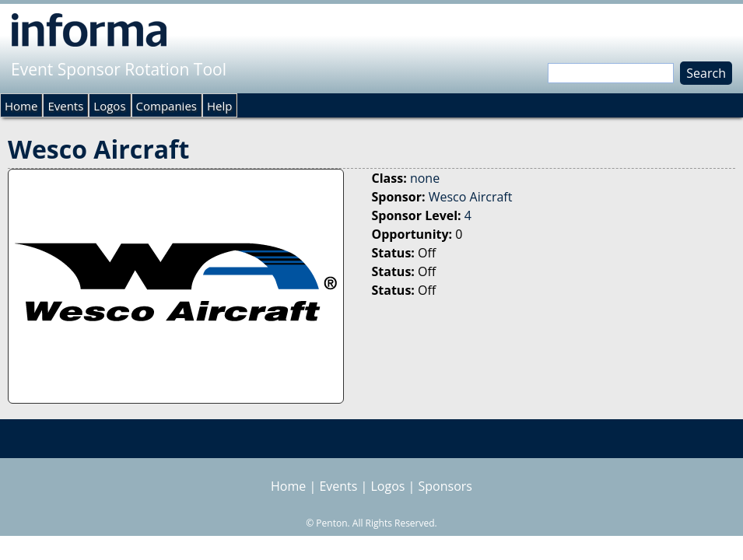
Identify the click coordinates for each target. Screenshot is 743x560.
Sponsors (445, 486)
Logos (109, 106)
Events (65, 106)
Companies (166, 106)
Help (219, 106)
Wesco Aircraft (471, 197)
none (425, 178)
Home (21, 106)
